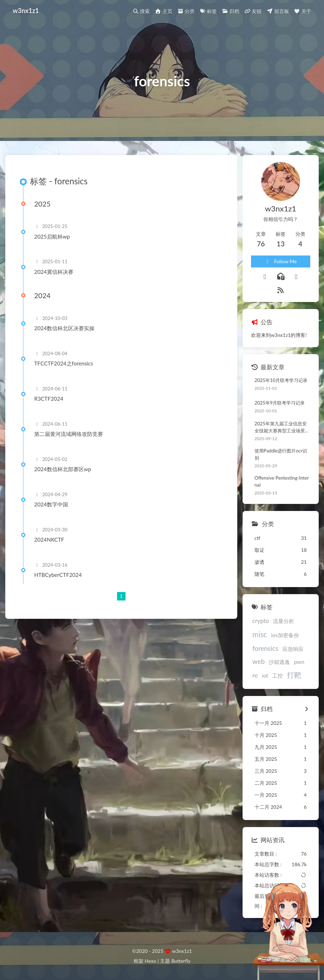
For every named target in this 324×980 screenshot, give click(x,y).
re (255, 675)
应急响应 (293, 649)
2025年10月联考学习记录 (281, 380)
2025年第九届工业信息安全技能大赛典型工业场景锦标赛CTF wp (282, 428)
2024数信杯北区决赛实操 (64, 328)
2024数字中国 (51, 504)
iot (265, 676)
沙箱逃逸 (279, 662)
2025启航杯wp (52, 236)
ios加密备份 (285, 635)
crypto (261, 621)
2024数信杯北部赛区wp (63, 469)
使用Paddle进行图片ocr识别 (281, 454)
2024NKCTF (49, 540)
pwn (299, 662)
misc (260, 634)
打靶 (294, 675)
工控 (277, 676)
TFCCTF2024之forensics (64, 363)
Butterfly (181, 961)
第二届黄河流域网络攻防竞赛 (69, 434)
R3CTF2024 (49, 399)
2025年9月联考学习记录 (280, 403)
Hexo (150, 961)
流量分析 (283, 621)
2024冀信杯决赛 (54, 272)
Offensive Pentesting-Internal (282, 481)
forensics (265, 648)
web (259, 661)
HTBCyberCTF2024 (58, 575)
